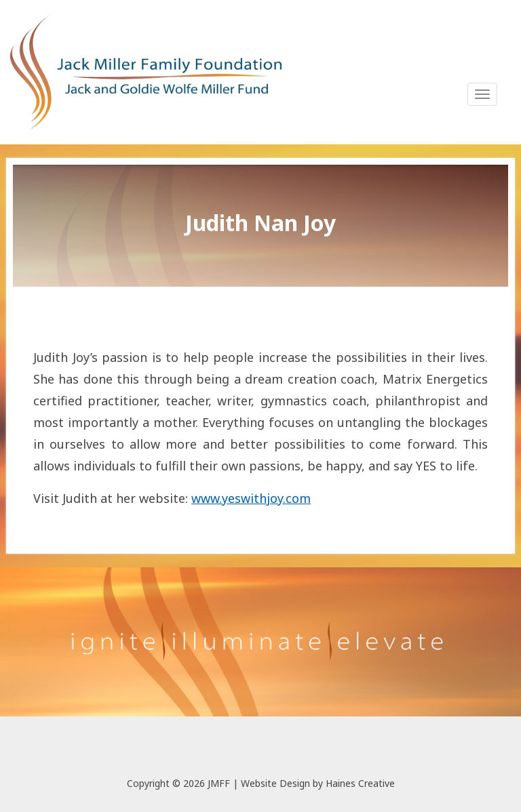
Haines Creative (360, 783)
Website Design (275, 783)
